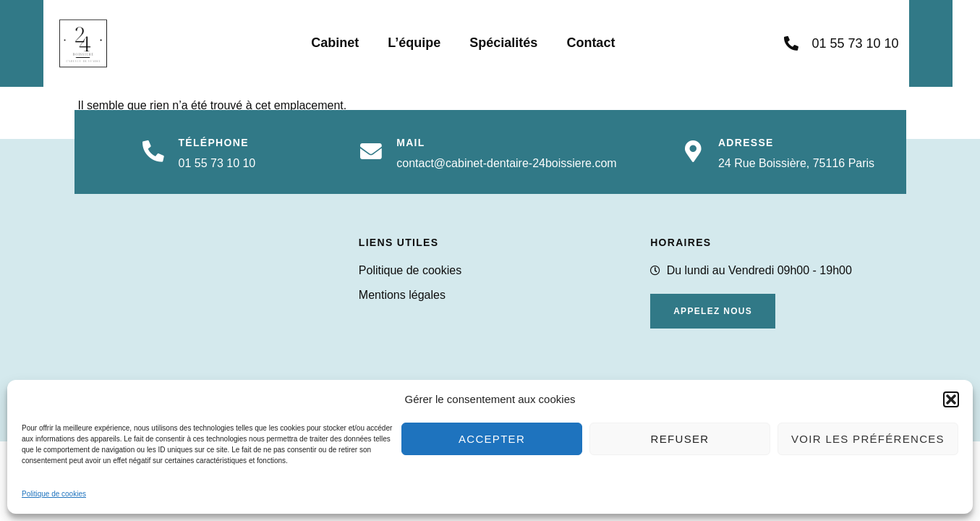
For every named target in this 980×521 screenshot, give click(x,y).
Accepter (492, 439)
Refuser (680, 439)
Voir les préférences (868, 439)
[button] (951, 399)
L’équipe (428, 43)
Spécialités (517, 43)
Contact (604, 43)
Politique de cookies (54, 494)
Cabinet (349, 43)
